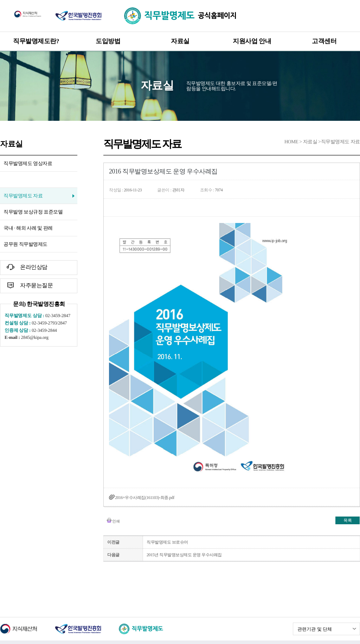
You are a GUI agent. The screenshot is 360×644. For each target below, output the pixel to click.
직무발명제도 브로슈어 (167, 542)
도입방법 (108, 41)
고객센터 (324, 41)
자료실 (180, 41)
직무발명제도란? (36, 41)
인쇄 (116, 521)
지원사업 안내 (252, 41)
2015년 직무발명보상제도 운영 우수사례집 (184, 555)
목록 (348, 520)
